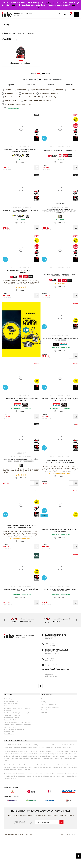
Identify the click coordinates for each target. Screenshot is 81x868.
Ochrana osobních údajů (50, 734)
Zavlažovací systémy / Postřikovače (17, 750)
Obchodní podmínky (49, 732)
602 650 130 (50, 688)
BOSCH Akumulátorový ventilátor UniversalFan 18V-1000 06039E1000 (60, 480)
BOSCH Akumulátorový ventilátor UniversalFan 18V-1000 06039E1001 (21, 548)
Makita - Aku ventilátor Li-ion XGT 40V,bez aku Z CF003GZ (60, 552)
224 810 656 (50, 686)
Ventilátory (31, 33)
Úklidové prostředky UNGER (14, 757)
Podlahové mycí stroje (12, 745)
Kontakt (44, 740)
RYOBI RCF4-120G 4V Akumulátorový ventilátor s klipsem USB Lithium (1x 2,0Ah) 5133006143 (60, 215)
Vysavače (7, 738)
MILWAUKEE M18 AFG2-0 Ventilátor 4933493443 (21, 279)
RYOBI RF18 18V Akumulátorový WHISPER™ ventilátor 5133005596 (21, 152)
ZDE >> (48, 3)
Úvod (13, 33)
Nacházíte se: (6, 33)
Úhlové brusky (9, 761)
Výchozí (11, 85)
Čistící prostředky (10, 733)
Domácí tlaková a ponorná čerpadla (17, 752)
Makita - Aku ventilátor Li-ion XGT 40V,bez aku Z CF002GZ (60, 414)
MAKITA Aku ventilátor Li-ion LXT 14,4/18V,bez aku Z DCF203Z (60, 350)
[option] (24, 647)
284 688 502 (50, 671)
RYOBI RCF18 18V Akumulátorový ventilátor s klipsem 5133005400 (21, 216)
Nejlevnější (31, 85)
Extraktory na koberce (12, 743)
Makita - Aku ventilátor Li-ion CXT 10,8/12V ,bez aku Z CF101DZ (60, 615)
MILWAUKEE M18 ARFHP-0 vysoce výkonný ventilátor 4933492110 (60, 283)
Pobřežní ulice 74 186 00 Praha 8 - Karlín (57, 679)
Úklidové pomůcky (11, 731)
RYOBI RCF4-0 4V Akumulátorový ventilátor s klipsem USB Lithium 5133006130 (21, 478)
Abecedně (70, 85)
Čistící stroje (8, 726)
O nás (43, 726)
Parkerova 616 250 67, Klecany (56, 664)
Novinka (44, 537)
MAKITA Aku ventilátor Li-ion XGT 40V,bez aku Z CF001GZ (21, 414)
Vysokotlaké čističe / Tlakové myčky (17, 740)
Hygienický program (11, 729)
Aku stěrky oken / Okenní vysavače (17, 736)
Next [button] (77, 647)
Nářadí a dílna (21, 33)
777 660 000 (50, 673)
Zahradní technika (11, 747)
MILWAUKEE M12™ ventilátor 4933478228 (60, 152)
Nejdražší (50, 85)
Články (44, 729)
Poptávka (45, 737)
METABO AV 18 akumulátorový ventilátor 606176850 (21, 615)
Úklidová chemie (10, 754)
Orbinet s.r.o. (73, 862)
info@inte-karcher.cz (53, 692)
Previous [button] (4, 647)
